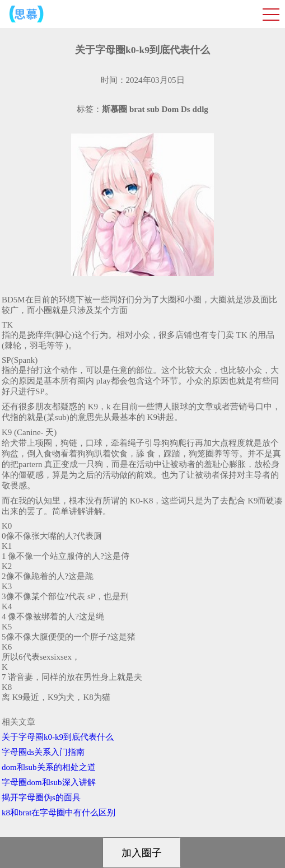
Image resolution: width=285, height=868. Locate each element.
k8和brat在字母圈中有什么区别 (59, 813)
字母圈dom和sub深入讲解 (49, 782)
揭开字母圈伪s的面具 (41, 797)
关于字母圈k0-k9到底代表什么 (58, 737)
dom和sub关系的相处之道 (49, 767)
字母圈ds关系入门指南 (43, 752)
